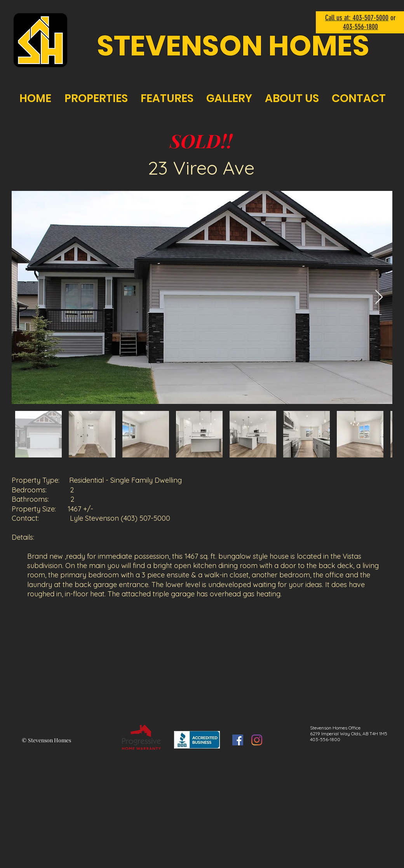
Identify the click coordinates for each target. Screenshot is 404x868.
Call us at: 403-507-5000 (357, 18)
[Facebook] (238, 740)
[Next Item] (379, 297)
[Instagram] (257, 740)
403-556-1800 (360, 27)
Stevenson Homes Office (335, 728)
